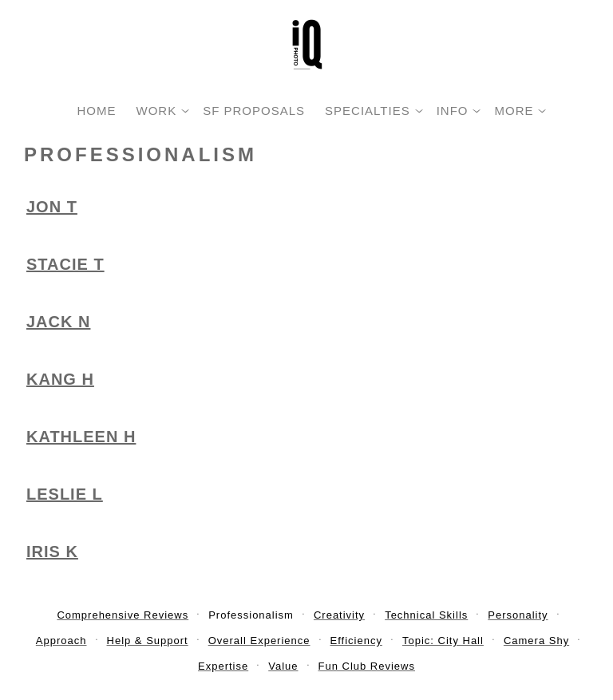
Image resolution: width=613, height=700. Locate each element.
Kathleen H (81, 437)
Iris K (52, 552)
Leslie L (65, 494)
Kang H (60, 379)
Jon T (52, 207)
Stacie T (65, 264)
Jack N (58, 322)
